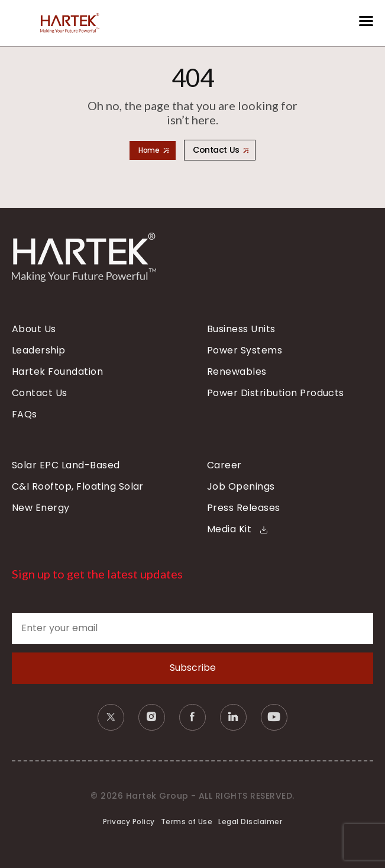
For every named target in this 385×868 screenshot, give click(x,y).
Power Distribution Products (276, 393)
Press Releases (244, 508)
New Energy (41, 508)
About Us (34, 329)
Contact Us (216, 150)
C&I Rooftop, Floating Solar (78, 487)
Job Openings (241, 487)
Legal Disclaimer (250, 822)
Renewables (237, 372)
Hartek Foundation (57, 372)
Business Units (241, 329)
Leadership (39, 351)
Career (224, 465)
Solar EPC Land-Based (66, 465)
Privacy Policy (129, 822)
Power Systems (245, 351)
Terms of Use (187, 822)
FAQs (25, 414)
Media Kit (237, 529)
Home (149, 150)
